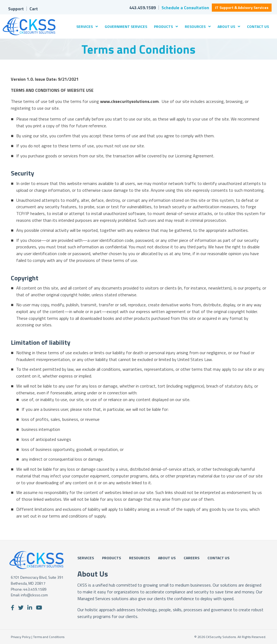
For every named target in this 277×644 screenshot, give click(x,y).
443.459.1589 (143, 8)
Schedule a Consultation (185, 8)
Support (16, 9)
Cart (34, 9)
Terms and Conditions (49, 637)
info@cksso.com (34, 595)
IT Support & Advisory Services (242, 7)
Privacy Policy (21, 637)
